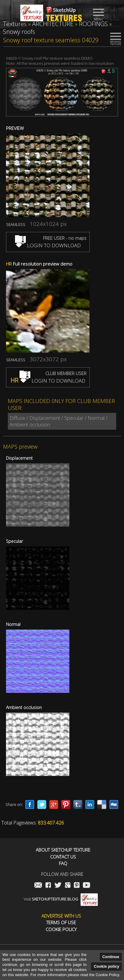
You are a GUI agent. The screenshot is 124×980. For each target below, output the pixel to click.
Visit (61, 899)
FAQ (63, 863)
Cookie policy (106, 966)
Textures (15, 24)
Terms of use (61, 923)
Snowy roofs (19, 32)
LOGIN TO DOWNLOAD (48, 245)
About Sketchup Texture (63, 850)
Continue (111, 957)
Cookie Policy (61, 929)
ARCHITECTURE (53, 24)
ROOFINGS (93, 24)
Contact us (63, 857)
